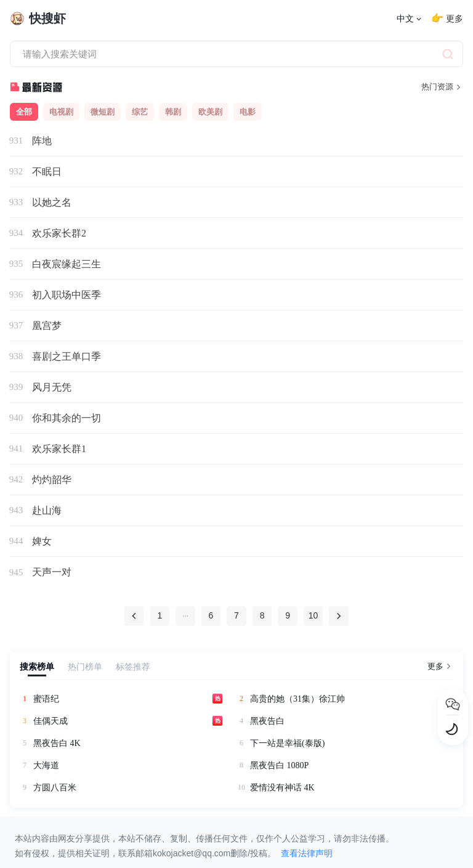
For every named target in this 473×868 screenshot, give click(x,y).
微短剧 (103, 112)
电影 (248, 112)
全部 (24, 112)
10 (314, 616)
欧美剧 (210, 112)
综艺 (140, 112)
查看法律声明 (307, 853)
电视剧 (61, 112)
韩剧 (173, 112)
